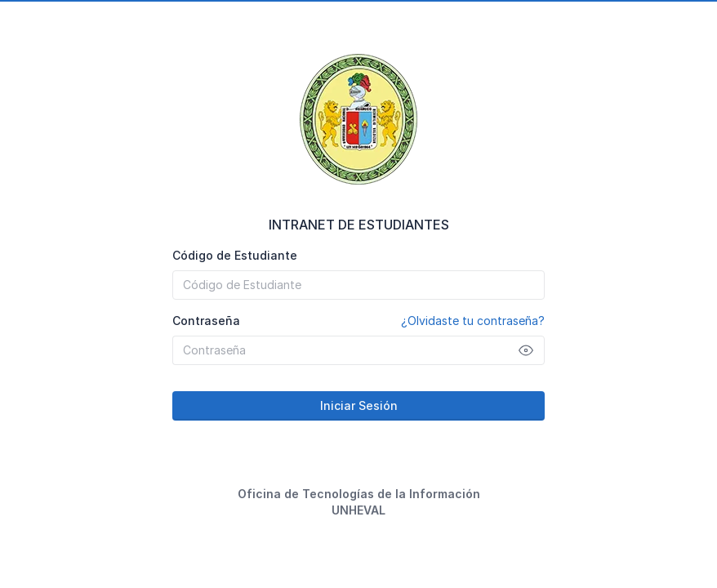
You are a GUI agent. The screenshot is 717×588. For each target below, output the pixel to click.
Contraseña (358, 321)
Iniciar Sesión (359, 405)
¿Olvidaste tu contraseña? (473, 321)
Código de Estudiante (235, 255)
